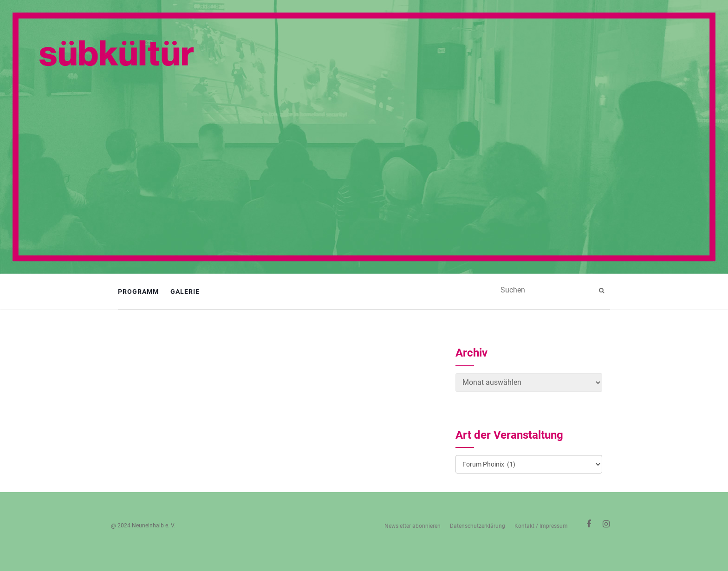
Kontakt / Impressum (541, 526)
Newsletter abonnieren (413, 526)
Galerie (185, 292)
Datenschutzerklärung (478, 526)
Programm (138, 292)
